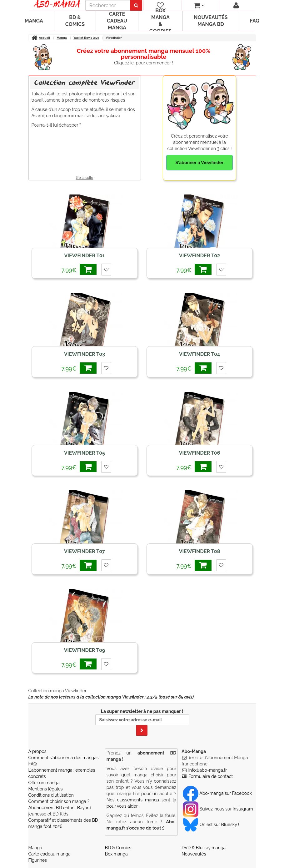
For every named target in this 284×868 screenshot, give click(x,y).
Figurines (38, 860)
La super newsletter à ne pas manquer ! (142, 722)
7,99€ (79, 269)
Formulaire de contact (211, 776)
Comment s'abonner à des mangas (64, 758)
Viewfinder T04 (199, 354)
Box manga (116, 854)
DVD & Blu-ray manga (204, 848)
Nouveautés (194, 854)
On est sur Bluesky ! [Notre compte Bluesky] (211, 825)
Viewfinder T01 (85, 256)
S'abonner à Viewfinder (199, 163)
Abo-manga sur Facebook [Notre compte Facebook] (217, 793)
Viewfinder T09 (85, 650)
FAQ (255, 21)
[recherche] (108, 5)
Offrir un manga (44, 783)
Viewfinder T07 (85, 551)
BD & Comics (75, 21)
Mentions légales (46, 789)
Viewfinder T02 (199, 256)
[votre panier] (199, 5)
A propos (37, 751)
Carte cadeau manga (117, 21)
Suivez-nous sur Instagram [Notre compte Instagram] (218, 809)
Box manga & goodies (160, 21)
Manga (34, 21)
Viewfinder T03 (85, 354)
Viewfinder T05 (85, 453)
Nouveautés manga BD (211, 21)
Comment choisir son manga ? (59, 801)
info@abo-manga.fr (208, 770)
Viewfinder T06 (200, 453)
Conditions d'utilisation (51, 795)
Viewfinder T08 (200, 551)
